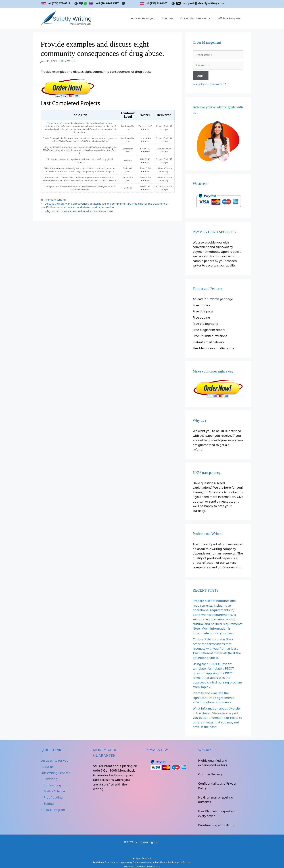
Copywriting (52, 785)
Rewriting (51, 779)
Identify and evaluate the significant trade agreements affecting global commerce (214, 698)
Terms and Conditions (134, 866)
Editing (49, 804)
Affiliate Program (229, 18)
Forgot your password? (209, 84)
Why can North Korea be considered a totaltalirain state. (79, 211)
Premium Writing (55, 200)
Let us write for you (142, 18)
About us (167, 18)
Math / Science (54, 791)
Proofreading (53, 797)
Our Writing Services (198, 18)
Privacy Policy (154, 866)
